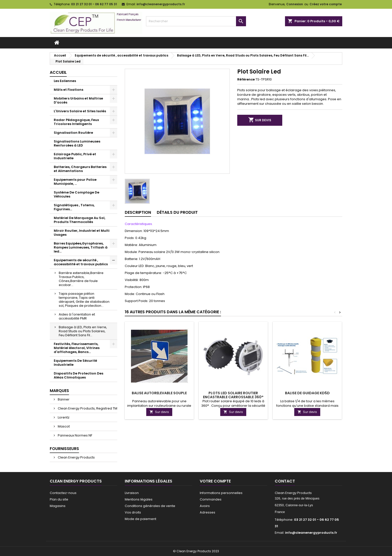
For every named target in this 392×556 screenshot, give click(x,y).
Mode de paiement (140, 519)
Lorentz (63, 417)
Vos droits (133, 512)
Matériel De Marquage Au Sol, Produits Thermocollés (79, 220)
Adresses (207, 512)
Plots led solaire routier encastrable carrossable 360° (233, 395)
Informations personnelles (221, 493)
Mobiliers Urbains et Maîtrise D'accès (78, 100)
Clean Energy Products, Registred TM (87, 408)
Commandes (211, 499)
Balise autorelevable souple (159, 393)
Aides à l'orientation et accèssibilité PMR (77, 316)
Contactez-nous (63, 493)
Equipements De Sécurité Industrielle (75, 363)
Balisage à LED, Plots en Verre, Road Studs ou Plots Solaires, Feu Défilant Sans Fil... (83, 331)
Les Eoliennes (65, 81)
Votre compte (215, 481)
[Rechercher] (196, 21)
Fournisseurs (64, 449)
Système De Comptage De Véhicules (76, 194)
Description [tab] (138, 212)
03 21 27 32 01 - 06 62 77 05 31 (94, 4)
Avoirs (205, 506)
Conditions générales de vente (150, 506)
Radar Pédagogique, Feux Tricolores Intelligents (76, 122)
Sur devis (260, 120)
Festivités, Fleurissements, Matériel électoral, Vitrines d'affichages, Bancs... (77, 348)
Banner (63, 399)
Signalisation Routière (73, 133)
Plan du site (59, 499)
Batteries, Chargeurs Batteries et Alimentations (80, 169)
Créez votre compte (326, 4)
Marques (59, 391)
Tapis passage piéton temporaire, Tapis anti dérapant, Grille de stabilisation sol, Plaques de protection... (84, 300)
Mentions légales (139, 499)
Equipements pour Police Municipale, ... (75, 182)
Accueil (58, 72)
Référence (246, 79)
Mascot (63, 426)
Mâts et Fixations (68, 90)
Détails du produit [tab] (177, 212)
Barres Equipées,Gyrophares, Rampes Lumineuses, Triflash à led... (81, 247)
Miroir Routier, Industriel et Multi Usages (82, 233)
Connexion (295, 4)
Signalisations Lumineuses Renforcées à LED (77, 143)
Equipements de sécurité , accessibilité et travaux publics (81, 262)
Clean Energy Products (76, 457)
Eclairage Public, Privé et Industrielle (75, 156)
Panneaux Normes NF (75, 435)
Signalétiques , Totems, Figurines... (74, 207)
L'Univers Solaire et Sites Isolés (80, 111)
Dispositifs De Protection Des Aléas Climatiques (78, 375)
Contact (285, 481)
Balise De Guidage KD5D (307, 393)
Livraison (132, 493)
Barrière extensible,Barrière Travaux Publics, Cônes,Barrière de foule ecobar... (81, 279)
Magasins (58, 506)
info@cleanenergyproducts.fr (161, 4)
